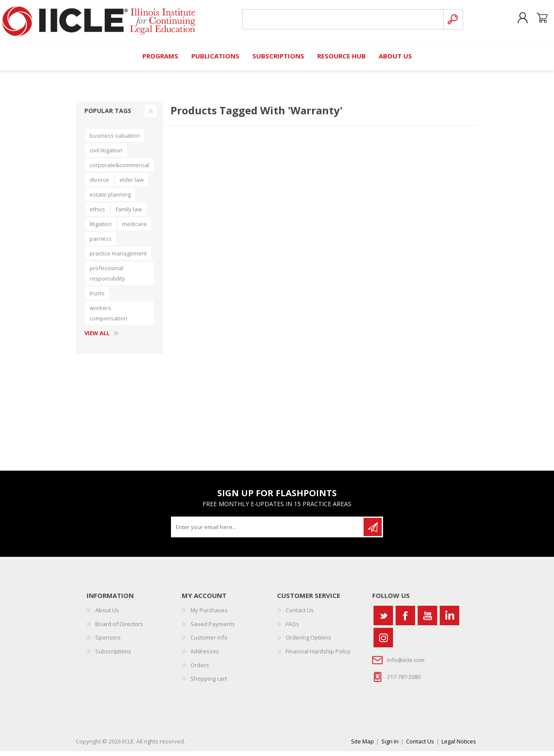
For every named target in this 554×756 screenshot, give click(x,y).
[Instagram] (383, 643)
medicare (134, 229)
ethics (97, 214)
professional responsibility (107, 278)
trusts (97, 298)
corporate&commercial (119, 170)
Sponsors (108, 643)
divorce (99, 184)
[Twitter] (383, 621)
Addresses (205, 656)
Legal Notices (459, 746)
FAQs (292, 629)
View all (97, 338)
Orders (200, 670)
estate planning (110, 199)
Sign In (390, 746)
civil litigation (106, 155)
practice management (118, 258)
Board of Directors (119, 629)
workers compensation (108, 318)
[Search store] (340, 22)
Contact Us (300, 615)
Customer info (209, 643)
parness (101, 243)
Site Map (362, 746)
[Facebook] (405, 621)
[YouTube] (427, 621)
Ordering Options (308, 643)
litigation (101, 229)
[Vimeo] (449, 621)
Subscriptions (113, 656)
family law (129, 214)
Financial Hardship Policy (318, 656)
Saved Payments (213, 629)
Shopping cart (533, 21)
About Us (107, 615)
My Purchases (209, 615)
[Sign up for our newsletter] (268, 532)
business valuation (115, 140)
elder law (132, 184)
